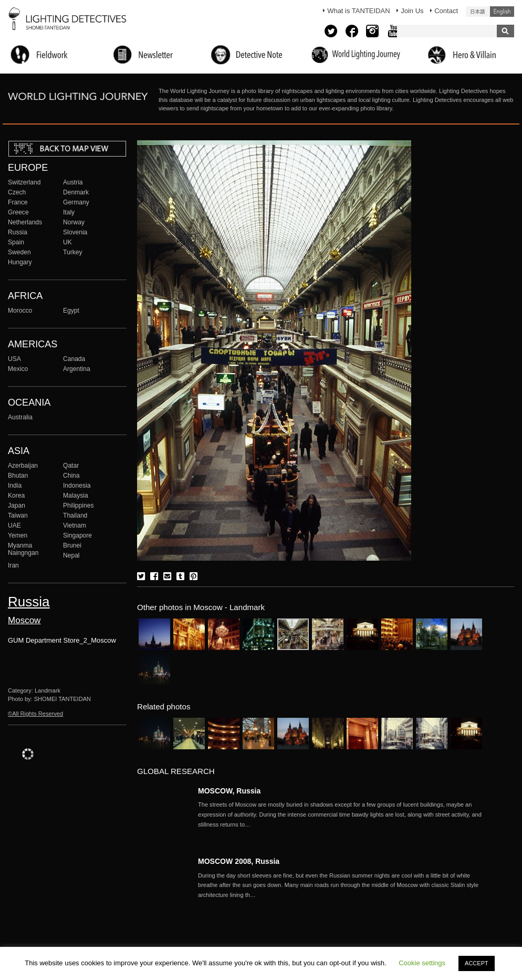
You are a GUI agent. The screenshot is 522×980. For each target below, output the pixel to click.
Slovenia (75, 232)
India (15, 486)
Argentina (77, 369)
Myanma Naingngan (23, 549)
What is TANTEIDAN (358, 11)
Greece (18, 212)
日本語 (478, 12)
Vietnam (75, 525)
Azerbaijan (23, 466)
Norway (74, 222)
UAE (14, 525)
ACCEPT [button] (477, 963)
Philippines (78, 506)
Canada (74, 359)
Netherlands (25, 222)
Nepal (71, 555)
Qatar (71, 466)
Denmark (76, 192)
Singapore (77, 535)
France (18, 202)
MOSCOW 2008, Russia (239, 861)
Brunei (72, 545)
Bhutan (18, 476)
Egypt (71, 311)
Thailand (75, 515)
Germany (76, 202)
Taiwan (18, 515)
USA (14, 359)
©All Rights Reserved (35, 714)
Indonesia (77, 486)
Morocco (20, 311)
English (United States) (502, 12)
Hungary (20, 262)
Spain (16, 242)
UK (67, 242)
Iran (13, 565)
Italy (69, 212)
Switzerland (24, 182)
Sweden (19, 252)
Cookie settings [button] (422, 963)
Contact (446, 11)
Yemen (18, 535)
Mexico (18, 369)
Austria (73, 182)
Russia (18, 232)
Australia (20, 417)
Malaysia (76, 496)
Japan (17, 506)
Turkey (72, 252)
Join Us (412, 11)
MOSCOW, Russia (229, 791)
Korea (16, 496)
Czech (17, 192)
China (71, 476)
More (340, 814)
